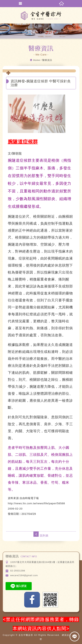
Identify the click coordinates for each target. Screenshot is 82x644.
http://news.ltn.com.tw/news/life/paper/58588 (36, 503)
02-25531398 (18, 571)
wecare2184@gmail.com (24, 575)
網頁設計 (67, 635)
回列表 (41, 534)
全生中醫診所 (41, 16)
